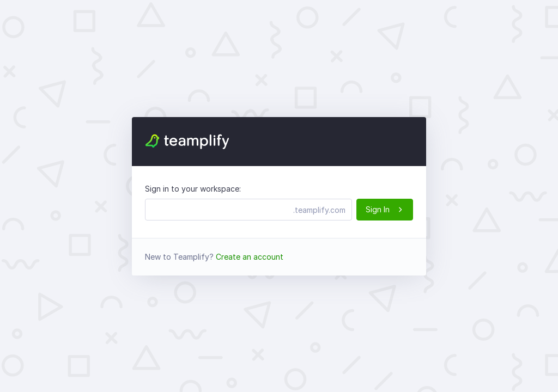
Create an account (250, 257)
